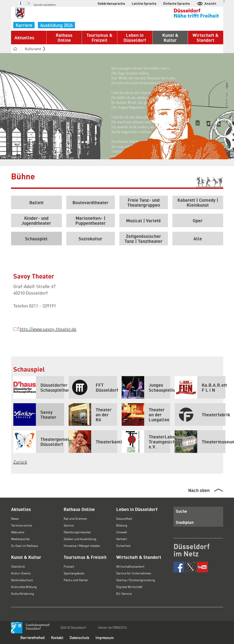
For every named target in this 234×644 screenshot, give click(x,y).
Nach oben (199, 490)
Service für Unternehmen (134, 573)
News (15, 518)
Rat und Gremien (75, 518)
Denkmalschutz (22, 580)
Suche (181, 511)
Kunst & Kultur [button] (170, 37)
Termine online (21, 525)
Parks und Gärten (76, 580)
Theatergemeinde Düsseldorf (39, 442)
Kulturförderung (23, 593)
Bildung (122, 525)
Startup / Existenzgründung (136, 580)
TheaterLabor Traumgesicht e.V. (146, 442)
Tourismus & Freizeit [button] (99, 37)
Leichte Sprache (144, 3)
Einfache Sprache (176, 3)
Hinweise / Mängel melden (82, 546)
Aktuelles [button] (24, 37)
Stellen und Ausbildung (80, 539)
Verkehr (122, 539)
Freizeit (69, 566)
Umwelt (122, 532)
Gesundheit (124, 518)
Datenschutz (79, 638)
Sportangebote (74, 573)
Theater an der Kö (90, 415)
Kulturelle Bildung (24, 587)
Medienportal (20, 539)
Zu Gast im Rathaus (25, 546)
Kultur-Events (21, 573)
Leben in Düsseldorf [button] (135, 37)
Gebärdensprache (111, 3)
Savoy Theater (35, 415)
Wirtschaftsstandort (130, 566)
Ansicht (206, 3)
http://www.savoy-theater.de (48, 329)
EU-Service (124, 593)
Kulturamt (35, 49)
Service (69, 525)
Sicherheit (123, 546)
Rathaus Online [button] (64, 37)
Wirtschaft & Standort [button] (205, 37)
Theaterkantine (93, 442)
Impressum (105, 638)
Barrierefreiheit (32, 638)
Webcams (18, 532)
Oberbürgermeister (77, 532)
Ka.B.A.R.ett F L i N (200, 387)
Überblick (18, 566)
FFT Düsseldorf (93, 387)
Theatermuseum (200, 442)
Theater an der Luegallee (146, 415)
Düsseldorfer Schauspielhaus (39, 387)
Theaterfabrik (200, 415)
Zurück (20, 462)
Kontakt (57, 638)
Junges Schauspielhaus (146, 387)
